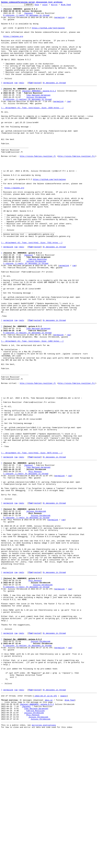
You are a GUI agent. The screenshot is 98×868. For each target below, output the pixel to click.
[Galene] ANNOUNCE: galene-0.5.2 (39, 108)
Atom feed (70, 5)
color (49, 5)
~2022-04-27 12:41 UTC (45, 828)
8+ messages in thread (54, 99)
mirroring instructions (44, 862)
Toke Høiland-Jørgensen (38, 113)
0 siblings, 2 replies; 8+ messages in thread (27, 118)
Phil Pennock (35, 562)
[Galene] (29, 15)
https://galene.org (13, 43)
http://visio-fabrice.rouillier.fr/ (77, 186)
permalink (60, 20)
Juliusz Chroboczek (36, 115)
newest (64, 828)
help (41, 5)
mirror (59, 5)
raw (70, 20)
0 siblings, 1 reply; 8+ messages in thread (26, 18)
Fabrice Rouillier (38, 309)
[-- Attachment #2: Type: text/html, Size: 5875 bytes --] (32, 540)
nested (37, 99)
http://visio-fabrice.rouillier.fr (38, 186)
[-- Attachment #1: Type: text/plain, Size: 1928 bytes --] (32, 128)
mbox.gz (49, 833)
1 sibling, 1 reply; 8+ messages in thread (26, 314)
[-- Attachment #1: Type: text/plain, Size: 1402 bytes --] (32, 406)
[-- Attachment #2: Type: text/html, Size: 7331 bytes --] (32, 290)
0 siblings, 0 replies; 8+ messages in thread (27, 396)
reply (21, 99)
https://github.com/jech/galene (48, 33)
